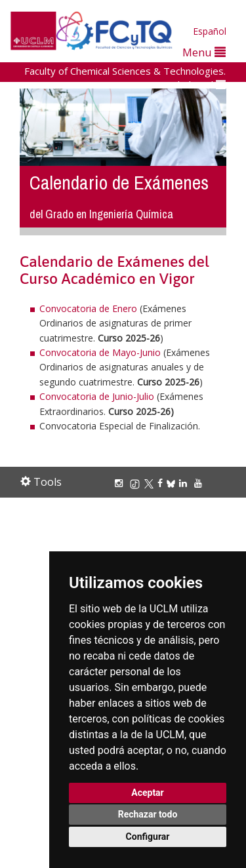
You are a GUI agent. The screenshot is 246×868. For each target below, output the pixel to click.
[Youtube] (200, 483)
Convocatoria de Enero (88, 308)
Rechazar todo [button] (148, 814)
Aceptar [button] (148, 793)
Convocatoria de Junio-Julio (97, 396)
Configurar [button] (148, 837)
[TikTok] (137, 483)
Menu (204, 52)
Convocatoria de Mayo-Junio (100, 352)
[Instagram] (121, 483)
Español (210, 31)
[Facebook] (162, 483)
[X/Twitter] (151, 483)
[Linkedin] (183, 483)
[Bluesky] (173, 483)
